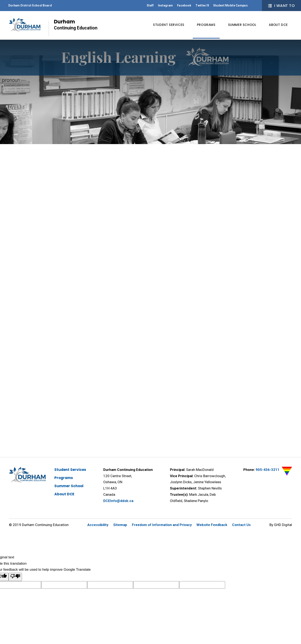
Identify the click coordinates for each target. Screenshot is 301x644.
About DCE (64, 494)
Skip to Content (0, 0)
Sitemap (120, 525)
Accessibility (98, 525)
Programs (64, 478)
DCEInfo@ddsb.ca (118, 501)
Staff (150, 5)
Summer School (69, 486)
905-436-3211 (268, 470)
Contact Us (241, 525)
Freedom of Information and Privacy (162, 525)
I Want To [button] (281, 6)
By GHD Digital (281, 525)
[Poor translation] (15, 577)
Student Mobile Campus (230, 5)
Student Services (70, 470)
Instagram (166, 5)
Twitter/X (202, 5)
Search (255, 5)
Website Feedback (212, 525)
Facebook (184, 5)
